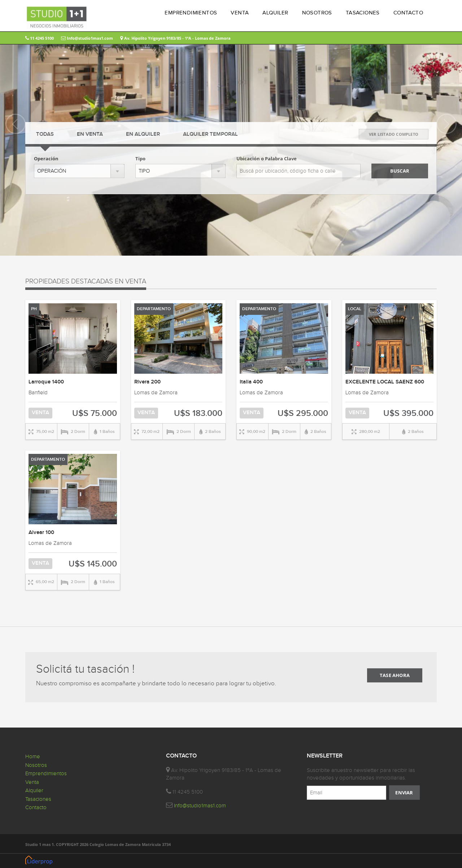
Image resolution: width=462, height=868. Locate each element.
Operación (46, 159)
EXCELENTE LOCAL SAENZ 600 (385, 382)
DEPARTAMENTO (154, 309)
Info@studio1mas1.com (87, 38)
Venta (32, 782)
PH (34, 309)
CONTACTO (408, 13)
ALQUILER (275, 13)
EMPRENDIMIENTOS (191, 13)
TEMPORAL (210, 134)
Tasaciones (38, 799)
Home (33, 757)
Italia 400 (251, 382)
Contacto (36, 808)
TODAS (45, 134)
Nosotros (36, 765)
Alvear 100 (41, 533)
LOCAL (355, 309)
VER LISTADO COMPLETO (394, 134)
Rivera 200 (147, 382)
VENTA (240, 13)
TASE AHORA (395, 675)
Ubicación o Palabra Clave (267, 159)
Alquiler (34, 791)
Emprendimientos (46, 774)
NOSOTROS (317, 13)
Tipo (140, 159)
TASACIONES (363, 13)
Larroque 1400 (46, 382)
